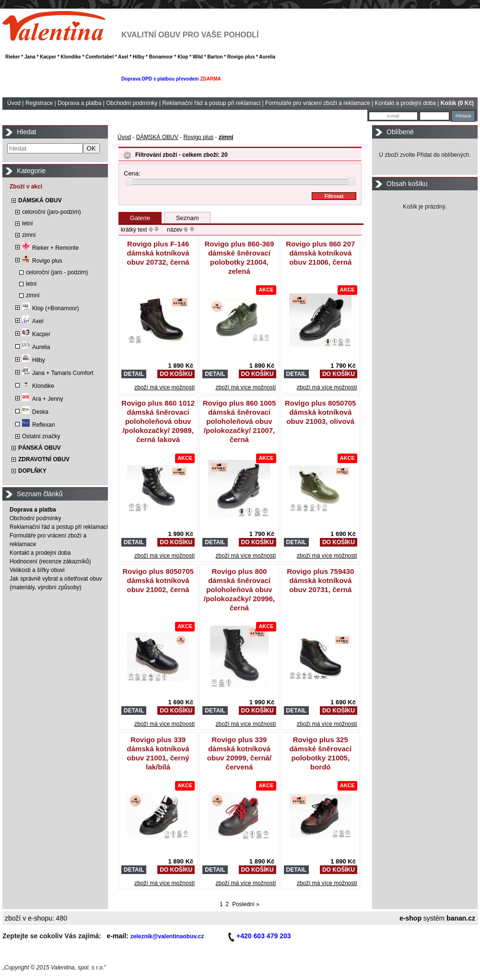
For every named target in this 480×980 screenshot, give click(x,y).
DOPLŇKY (32, 471)
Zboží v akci (26, 187)
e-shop (410, 918)
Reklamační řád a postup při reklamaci (211, 103)
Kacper (36, 334)
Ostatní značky (41, 436)
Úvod (14, 103)
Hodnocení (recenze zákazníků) (50, 561)
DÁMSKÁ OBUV (40, 200)
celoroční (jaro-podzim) (52, 212)
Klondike (38, 386)
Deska (35, 412)
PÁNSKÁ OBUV (40, 448)
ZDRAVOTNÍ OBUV (44, 459)
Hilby (34, 360)
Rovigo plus (42, 261)
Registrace (39, 103)
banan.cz (461, 918)
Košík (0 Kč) (457, 103)
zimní (29, 235)
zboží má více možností (164, 387)
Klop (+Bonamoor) (51, 308)
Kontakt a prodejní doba (405, 103)
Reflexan (38, 425)
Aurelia (36, 347)
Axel (33, 321)
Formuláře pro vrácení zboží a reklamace (318, 103)
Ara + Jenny (42, 399)
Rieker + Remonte (50, 248)
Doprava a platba (79, 103)
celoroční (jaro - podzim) (57, 272)
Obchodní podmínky (132, 103)
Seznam (187, 218)
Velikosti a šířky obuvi (37, 570)
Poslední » (246, 904)
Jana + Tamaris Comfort (58, 373)
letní (28, 223)
